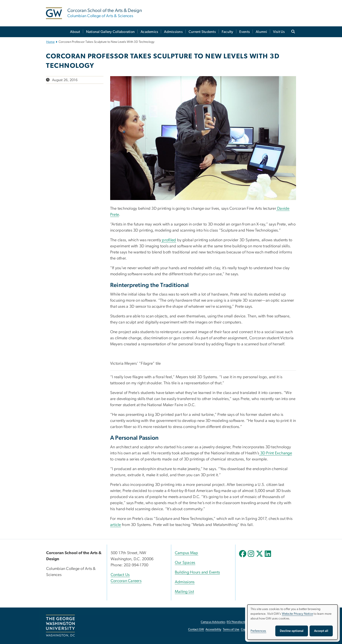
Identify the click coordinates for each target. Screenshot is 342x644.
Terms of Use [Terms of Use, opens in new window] (231, 629)
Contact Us (120, 575)
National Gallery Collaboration (111, 32)
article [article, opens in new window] (116, 525)
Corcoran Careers (126, 581)
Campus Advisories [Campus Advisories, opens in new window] (213, 622)
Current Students (202, 32)
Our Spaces (185, 563)
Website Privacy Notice (298, 614)
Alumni (261, 32)
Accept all (321, 631)
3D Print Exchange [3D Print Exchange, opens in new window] (276, 453)
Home (50, 42)
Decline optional (292, 631)
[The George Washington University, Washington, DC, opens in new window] (60, 626)
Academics (149, 32)
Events (245, 32)
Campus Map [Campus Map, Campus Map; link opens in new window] (187, 553)
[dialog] (292, 622)
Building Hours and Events (197, 572)
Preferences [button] (258, 631)
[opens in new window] (243, 557)
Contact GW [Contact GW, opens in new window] (196, 629)
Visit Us (279, 32)
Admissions (173, 32)
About (75, 32)
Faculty (228, 32)
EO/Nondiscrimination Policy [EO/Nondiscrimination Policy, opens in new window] (245, 622)
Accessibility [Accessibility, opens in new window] (213, 629)
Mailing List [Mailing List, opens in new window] (184, 592)
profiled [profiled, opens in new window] (169, 240)
